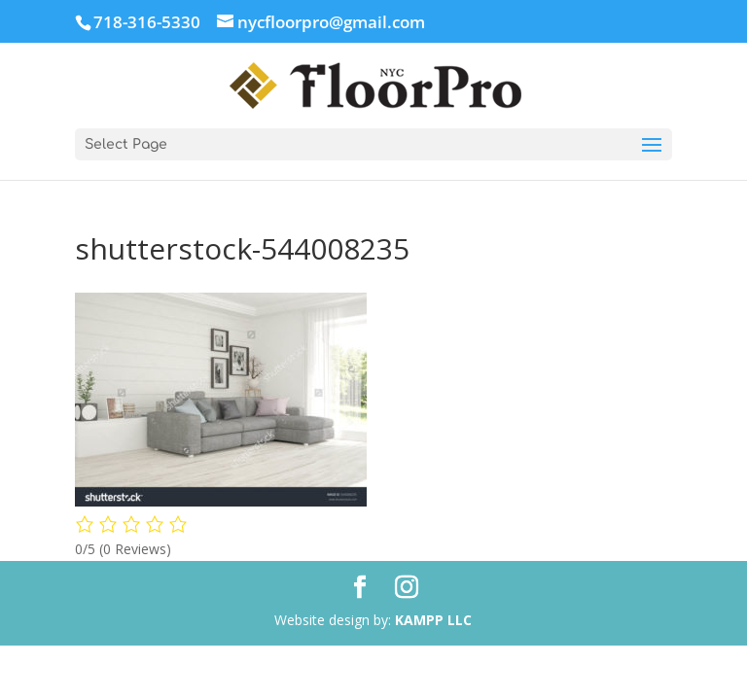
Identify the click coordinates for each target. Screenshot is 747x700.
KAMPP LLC (433, 620)
